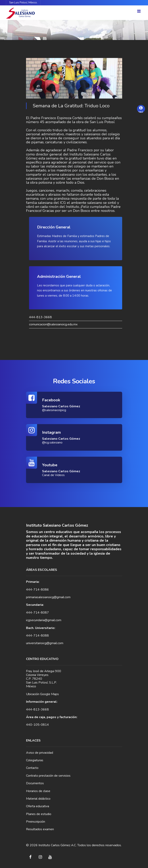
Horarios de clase (38, 791)
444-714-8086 (37, 590)
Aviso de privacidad (40, 753)
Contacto (32, 768)
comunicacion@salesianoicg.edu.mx (53, 324)
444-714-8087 (37, 613)
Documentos (35, 783)
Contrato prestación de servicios (48, 776)
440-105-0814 (37, 725)
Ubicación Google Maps (42, 694)
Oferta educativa (38, 806)
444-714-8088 (37, 636)
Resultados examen (40, 829)
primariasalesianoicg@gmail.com (48, 597)
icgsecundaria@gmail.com (44, 620)
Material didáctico (38, 799)
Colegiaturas (35, 760)
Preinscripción (36, 822)
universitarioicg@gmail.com (45, 643)
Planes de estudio (39, 814)
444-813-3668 (40, 317)
